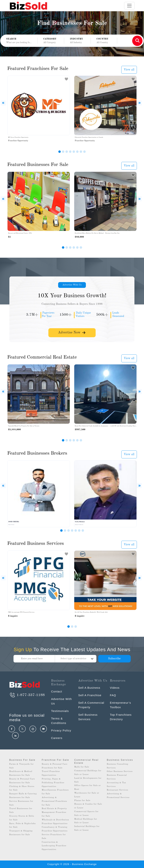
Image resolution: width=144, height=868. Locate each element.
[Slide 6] (77, 152)
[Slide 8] (84, 152)
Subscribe (114, 659)
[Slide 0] (69, 627)
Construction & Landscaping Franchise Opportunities (54, 846)
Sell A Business (89, 688)
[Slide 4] (70, 152)
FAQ (113, 695)
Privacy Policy (61, 730)
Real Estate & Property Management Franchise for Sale (54, 812)
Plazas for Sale (82, 801)
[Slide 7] (81, 152)
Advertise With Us (72, 285)
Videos (115, 688)
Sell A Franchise (90, 695)
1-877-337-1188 (27, 695)
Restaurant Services (117, 790)
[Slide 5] (74, 152)
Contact (57, 691)
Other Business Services (120, 772)
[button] (51, 41)
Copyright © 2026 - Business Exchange (72, 864)
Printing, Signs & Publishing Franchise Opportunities (53, 783)
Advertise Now (72, 333)
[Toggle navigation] (129, 6)
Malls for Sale (82, 767)
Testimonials (60, 711)
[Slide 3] (67, 152)
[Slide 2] (63, 152)
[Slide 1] (60, 152)
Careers (57, 738)
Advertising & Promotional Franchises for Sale (54, 801)
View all (129, 70)
